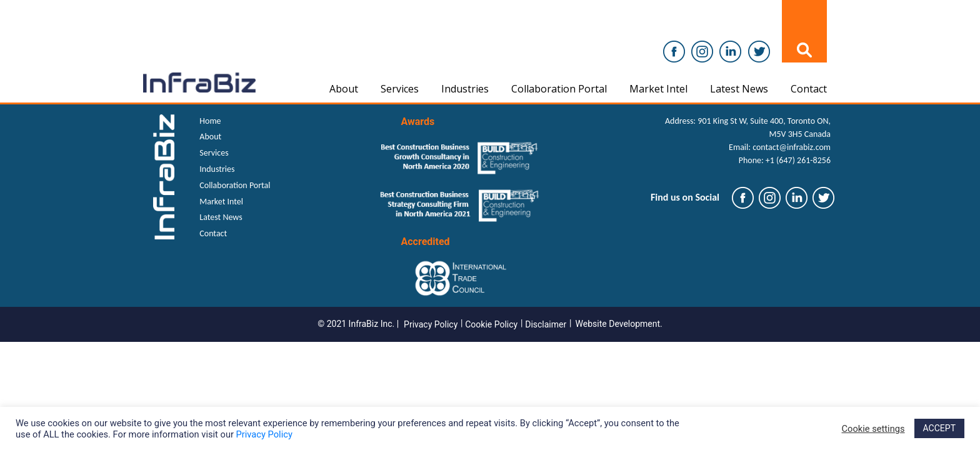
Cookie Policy (491, 324)
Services (400, 89)
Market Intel (658, 89)
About (344, 89)
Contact (809, 89)
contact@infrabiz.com (792, 147)
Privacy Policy (431, 324)
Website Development (618, 324)
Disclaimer (546, 324)
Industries (465, 89)
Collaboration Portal (559, 89)
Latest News (739, 89)
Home (210, 121)
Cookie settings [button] (873, 429)
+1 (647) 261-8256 (798, 160)
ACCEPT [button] (939, 428)
